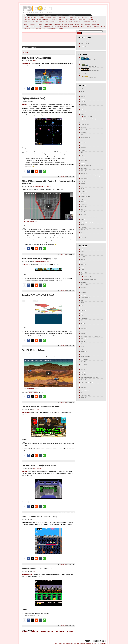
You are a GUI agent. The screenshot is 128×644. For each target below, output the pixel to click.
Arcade (36, 18)
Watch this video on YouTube (31, 222)
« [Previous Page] (27, 632)
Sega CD (40, 27)
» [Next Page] (68, 632)
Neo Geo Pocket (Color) (30, 23)
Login (100, 15)
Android (30, 18)
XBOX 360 (61, 28)
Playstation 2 (40, 25)
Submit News (36, 15)
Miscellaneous (87, 21)
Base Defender (26, 64)
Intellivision (61, 21)
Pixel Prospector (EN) (86, 73)
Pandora (103, 23)
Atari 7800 (55, 18)
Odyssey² (97, 23)
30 (37, 632)
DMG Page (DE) (89, 66)
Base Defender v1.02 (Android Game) (37, 58)
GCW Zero (98, 19)
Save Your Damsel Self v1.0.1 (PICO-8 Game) (40, 517)
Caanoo (77, 18)
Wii (44, 28)
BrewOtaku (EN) (85, 62)
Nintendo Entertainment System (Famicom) (72, 23)
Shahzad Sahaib (63, 94)
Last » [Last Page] (71, 632)
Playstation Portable (68, 25)
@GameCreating (32, 392)
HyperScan (53, 21)
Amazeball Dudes (27, 574)
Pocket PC (87, 25)
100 (62, 632)
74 (49, 632)
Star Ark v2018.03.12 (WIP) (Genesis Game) (39, 465)
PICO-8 (25, 25)
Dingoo (91, 18)
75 (52, 632)
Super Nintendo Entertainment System (62, 27)
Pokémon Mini (27, 27)
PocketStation (95, 25)
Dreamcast (55, 19)
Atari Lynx (70, 18)
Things (82, 27)
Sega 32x (35, 27)
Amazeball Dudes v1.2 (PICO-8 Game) (37, 569)
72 (44, 632)
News (24, 15)
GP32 (47, 21)
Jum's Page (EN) (85, 41)
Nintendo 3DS (40, 23)
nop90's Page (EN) (85, 44)
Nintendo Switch (88, 23)
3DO (25, 18)
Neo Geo (94, 21)
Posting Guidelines (72, 15)
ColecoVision (84, 18)
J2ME (71, 21)
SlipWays (25, 104)
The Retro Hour (26, 412)
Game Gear (73, 19)
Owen (24, 301)
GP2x (37, 21)
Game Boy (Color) (64, 19)
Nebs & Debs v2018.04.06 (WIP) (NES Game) (39, 259)
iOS (67, 21)
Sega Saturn (47, 27)
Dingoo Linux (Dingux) (29, 19)
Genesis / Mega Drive (29, 21)
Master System (77, 21)
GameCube (91, 19)
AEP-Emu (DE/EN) (89, 59)
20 (34, 632)
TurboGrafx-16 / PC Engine (92, 27)
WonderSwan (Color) (52, 28)
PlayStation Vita (79, 25)
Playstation (32, 25)
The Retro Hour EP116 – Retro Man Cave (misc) (41, 407)
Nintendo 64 (49, 23)
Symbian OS (76, 27)
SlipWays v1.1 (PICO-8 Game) (34, 98)
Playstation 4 (57, 25)
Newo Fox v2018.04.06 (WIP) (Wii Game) (38, 295)
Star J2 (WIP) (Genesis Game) (34, 350)
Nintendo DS (56, 23)
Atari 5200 (48, 18)
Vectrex (103, 27)
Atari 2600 (42, 18)
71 (42, 632)
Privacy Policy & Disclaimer (47, 15)
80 (57, 632)
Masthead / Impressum (60, 15)
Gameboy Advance (82, 19)
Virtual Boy (27, 28)
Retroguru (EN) (88, 77)
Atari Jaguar (62, 18)
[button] (24, 88)
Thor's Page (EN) (85, 46)
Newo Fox (35, 301)
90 (60, 632)
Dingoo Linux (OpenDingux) (43, 19)
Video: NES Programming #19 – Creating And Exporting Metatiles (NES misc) (48, 182)
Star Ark (24, 471)
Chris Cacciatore (26, 265)
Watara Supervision (37, 28)
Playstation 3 (48, 25)
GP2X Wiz (42, 21)
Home (56, 643)
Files (29, 15)
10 (32, 632)
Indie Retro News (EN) (90, 70)
